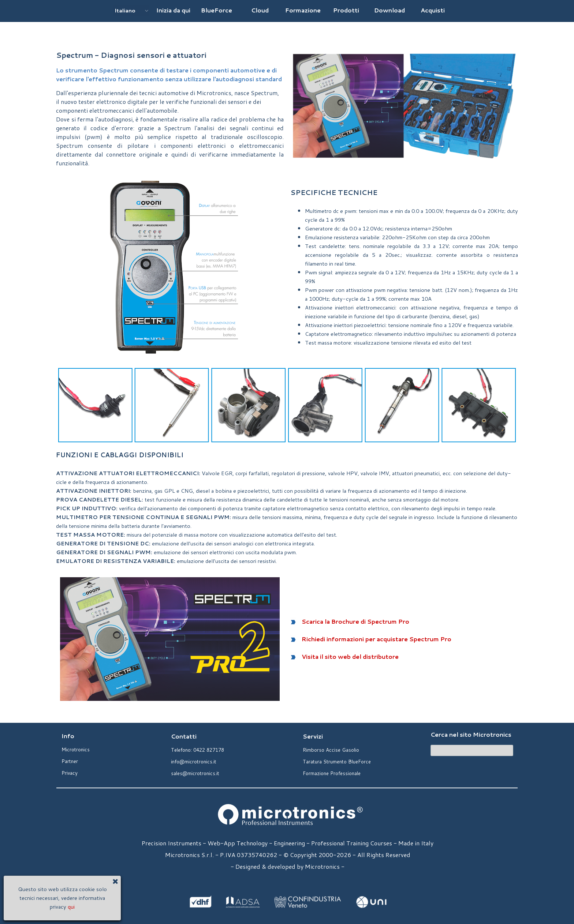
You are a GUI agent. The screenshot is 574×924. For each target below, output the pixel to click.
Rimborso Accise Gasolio (331, 750)
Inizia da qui (173, 10)
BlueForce (217, 10)
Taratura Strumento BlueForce (337, 761)
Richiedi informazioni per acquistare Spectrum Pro (377, 639)
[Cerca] (472, 750)
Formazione (303, 10)
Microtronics (76, 749)
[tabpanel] (170, 108)
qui (29, 907)
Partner (70, 761)
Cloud (260, 10)
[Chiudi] (74, 883)
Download (389, 10)
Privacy (70, 773)
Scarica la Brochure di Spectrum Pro (355, 621)
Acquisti (433, 10)
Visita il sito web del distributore (350, 656)
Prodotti (346, 10)
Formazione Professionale (332, 773)
